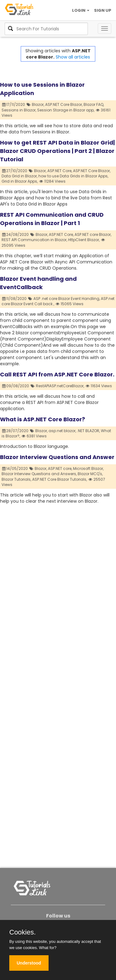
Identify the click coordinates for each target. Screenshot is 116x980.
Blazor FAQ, (94, 104)
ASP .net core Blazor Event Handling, (67, 299)
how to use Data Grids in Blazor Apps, (73, 176)
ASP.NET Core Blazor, (64, 104)
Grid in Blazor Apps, (20, 181)
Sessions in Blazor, (19, 110)
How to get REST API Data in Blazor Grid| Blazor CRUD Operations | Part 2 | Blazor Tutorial (57, 151)
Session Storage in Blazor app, (66, 110)
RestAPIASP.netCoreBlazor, (60, 386)
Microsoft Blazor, (88, 468)
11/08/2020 (15, 299)
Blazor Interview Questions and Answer (57, 457)
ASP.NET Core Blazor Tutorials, (60, 479)
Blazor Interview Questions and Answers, (39, 474)
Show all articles (73, 57)
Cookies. (23, 932)
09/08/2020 (16, 386)
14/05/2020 (15, 468)
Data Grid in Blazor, (19, 176)
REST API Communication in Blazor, (34, 240)
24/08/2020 (16, 234)
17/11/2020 (14, 104)
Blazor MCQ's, (90, 474)
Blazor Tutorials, (16, 479)
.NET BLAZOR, (88, 431)
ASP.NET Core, (60, 171)
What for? (48, 948)
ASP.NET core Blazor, (93, 234)
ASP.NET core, (60, 468)
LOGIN (81, 10)
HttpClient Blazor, (84, 240)
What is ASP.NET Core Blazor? (43, 419)
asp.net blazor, (62, 431)
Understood (29, 963)
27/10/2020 (15, 171)
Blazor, (38, 104)
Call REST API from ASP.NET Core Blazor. (57, 374)
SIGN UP (103, 10)
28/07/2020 (15, 431)
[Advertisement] (58, 562)
